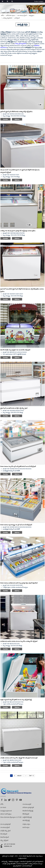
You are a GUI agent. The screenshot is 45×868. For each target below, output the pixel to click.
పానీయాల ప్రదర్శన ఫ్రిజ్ (28, 808)
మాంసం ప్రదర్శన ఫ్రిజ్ (5, 824)
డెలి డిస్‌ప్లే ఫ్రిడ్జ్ (26, 821)
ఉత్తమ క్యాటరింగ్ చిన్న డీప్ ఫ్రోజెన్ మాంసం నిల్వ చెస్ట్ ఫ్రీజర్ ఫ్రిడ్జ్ (16, 700)
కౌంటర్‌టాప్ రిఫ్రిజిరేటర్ (26, 862)
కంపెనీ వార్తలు (26, 828)
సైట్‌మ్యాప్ (5, 856)
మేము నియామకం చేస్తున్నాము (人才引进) (11, 817)
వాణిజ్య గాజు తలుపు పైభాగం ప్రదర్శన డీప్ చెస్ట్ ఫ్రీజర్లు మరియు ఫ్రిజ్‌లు (18, 231)
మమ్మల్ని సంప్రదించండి (6, 811)
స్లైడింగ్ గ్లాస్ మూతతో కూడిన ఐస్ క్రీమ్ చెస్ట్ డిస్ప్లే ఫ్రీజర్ (14, 408)
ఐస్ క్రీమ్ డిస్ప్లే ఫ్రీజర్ (5, 831)
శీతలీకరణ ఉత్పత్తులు (14, 862)
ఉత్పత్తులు (32, 15)
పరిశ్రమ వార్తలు (26, 824)
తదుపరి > (20, 776)
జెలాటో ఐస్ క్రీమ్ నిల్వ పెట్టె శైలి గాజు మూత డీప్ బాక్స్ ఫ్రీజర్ (15, 350)
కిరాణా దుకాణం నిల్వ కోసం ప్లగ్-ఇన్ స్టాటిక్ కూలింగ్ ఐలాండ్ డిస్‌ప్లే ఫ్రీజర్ (18, 466)
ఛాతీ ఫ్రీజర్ (17, 18)
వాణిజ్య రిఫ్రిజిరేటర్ (7, 18)
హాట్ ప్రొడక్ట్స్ (5, 862)
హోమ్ (2, 15)
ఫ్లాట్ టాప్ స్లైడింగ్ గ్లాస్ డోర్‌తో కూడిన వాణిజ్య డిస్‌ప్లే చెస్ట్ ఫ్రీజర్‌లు (16, 112)
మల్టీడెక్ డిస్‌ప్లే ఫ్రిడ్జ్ (27, 817)
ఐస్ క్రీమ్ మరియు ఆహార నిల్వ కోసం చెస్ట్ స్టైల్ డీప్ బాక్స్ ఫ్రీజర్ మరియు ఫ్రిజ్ (19, 758)
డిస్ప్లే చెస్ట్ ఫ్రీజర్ (4, 840)
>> (26, 776)
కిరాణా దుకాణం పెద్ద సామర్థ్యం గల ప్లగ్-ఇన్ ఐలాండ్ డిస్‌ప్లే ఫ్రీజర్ (16, 525)
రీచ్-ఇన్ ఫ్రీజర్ (4, 834)
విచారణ (5, 119)
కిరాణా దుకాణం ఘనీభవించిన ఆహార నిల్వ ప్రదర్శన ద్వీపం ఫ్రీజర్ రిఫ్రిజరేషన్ (19, 583)
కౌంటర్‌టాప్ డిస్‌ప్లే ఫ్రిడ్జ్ (28, 811)
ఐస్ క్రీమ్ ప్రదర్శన (7, 864)
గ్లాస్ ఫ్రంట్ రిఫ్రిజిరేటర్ (38, 862)
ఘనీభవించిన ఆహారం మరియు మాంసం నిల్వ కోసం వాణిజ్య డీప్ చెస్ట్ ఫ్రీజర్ (19, 641)
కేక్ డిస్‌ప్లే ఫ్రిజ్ (26, 814)
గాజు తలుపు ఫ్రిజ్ (27, 804)
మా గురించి (3, 808)
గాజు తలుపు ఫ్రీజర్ (22, 15)
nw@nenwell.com (8, 846)
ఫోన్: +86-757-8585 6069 (10, 844)
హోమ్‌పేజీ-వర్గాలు (11, 15)
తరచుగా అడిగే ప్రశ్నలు (6, 814)
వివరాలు (17, 119)
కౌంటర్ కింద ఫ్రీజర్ (5, 837)
